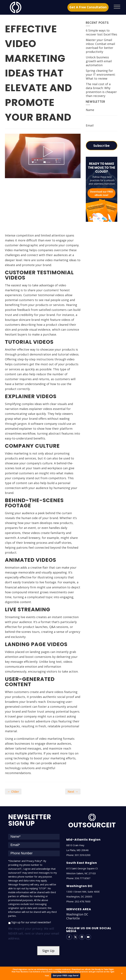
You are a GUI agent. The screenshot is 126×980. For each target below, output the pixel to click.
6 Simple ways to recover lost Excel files (101, 32)
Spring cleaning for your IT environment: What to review (101, 75)
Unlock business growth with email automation (99, 61)
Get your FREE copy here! (66, 976)
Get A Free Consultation (88, 7)
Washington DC (77, 914)
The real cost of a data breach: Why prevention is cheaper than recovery (101, 90)
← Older (13, 792)
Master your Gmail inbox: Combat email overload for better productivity (100, 46)
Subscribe (101, 146)
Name (90, 110)
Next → (73, 792)
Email (90, 125)
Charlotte (73, 918)
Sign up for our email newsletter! (31, 922)
